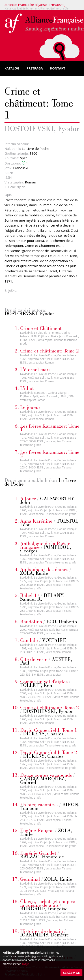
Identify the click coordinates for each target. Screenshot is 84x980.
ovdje (25, 964)
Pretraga (35, 68)
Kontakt (58, 68)
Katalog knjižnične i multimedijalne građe (37, 8)
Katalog (12, 68)
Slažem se (71, 973)
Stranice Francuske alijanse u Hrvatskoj (35, 5)
